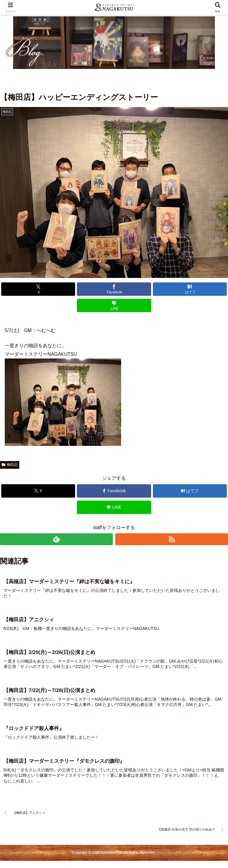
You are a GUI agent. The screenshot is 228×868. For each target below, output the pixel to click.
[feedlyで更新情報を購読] (56, 539)
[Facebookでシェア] (114, 289)
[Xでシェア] (38, 289)
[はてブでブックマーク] (190, 289)
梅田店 (10, 465)
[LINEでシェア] (114, 305)
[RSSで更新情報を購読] (172, 539)
